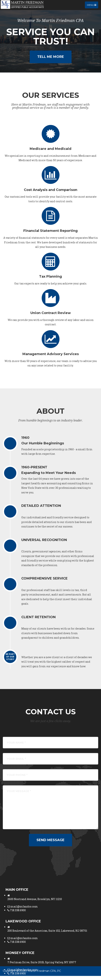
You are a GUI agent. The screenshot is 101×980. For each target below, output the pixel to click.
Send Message (50, 840)
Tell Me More (51, 57)
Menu (92, 6)
